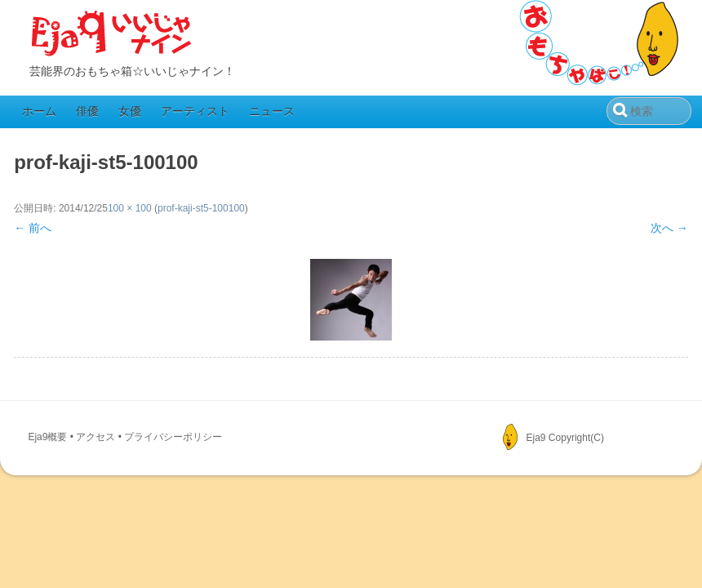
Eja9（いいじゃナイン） (112, 34)
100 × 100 (130, 208)
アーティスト (195, 111)
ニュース (272, 111)
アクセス (96, 437)
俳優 (87, 111)
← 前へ (33, 228)
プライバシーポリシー (173, 437)
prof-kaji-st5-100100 (201, 208)
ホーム (39, 111)
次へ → (669, 228)
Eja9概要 (47, 437)
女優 (130, 111)
